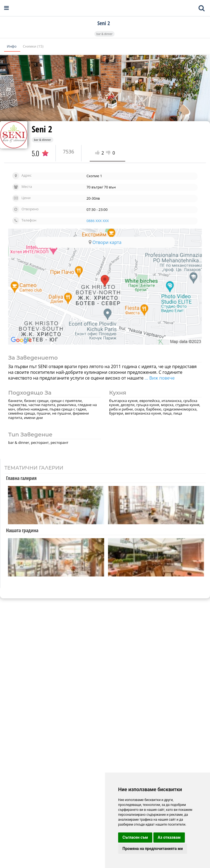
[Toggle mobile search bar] (202, 8)
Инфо (12, 46)
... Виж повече (160, 378)
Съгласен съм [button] (135, 837)
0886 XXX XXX (98, 221)
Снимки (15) (33, 46)
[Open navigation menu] (6, 8)
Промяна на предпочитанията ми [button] (153, 849)
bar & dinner (105, 34)
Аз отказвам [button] (169, 837)
